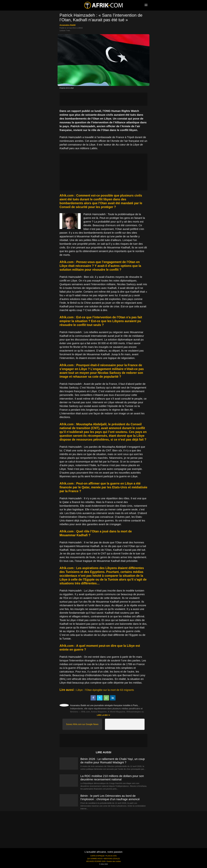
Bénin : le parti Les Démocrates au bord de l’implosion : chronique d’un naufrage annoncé (110, 797)
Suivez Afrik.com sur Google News (82, 724)
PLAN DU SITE (111, 856)
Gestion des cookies (114, 861)
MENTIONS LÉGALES (112, 859)
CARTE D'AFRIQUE (97, 856)
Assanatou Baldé (68, 25)
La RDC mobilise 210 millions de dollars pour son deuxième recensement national (112, 778)
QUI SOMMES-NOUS (95, 859)
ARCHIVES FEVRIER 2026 (96, 861)
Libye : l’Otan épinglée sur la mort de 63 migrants (105, 690)
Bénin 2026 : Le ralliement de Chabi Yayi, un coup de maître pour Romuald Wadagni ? (113, 761)
